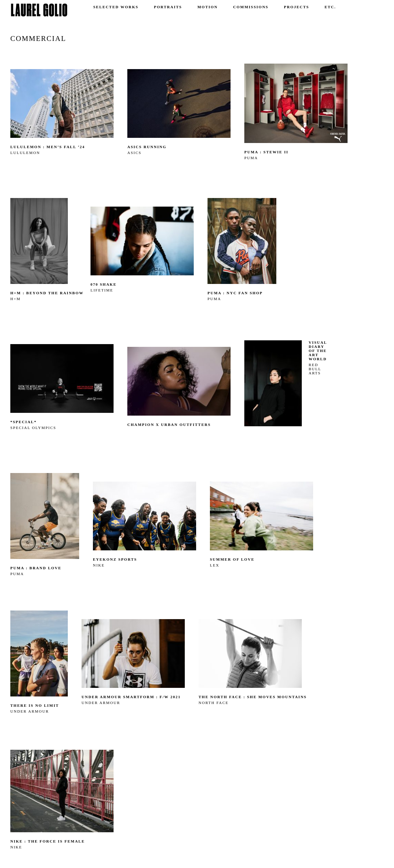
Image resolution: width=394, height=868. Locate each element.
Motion (208, 7)
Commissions (251, 7)
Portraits (168, 7)
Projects (296, 7)
